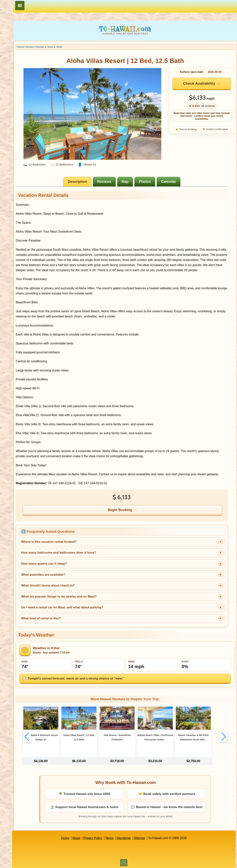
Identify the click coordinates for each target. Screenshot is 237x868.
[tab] (97, 172)
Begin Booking (139, 511)
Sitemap (159, 837)
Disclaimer (143, 837)
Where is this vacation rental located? (87, 543)
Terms (129, 837)
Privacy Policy (112, 837)
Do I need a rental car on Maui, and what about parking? (100, 609)
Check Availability (205, 83)
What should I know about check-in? (86, 587)
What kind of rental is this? (79, 620)
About (95, 837)
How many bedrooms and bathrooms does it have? (97, 554)
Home (84, 837)
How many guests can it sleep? (82, 565)
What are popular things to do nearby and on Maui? (97, 598)
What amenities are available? (81, 576)
